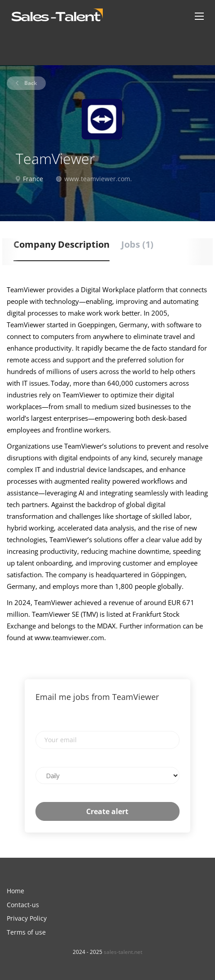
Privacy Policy (27, 918)
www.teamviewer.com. (98, 179)
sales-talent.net (123, 952)
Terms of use (26, 932)
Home (15, 891)
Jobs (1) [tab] (137, 244)
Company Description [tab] (61, 244)
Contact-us (23, 905)
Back (30, 83)
